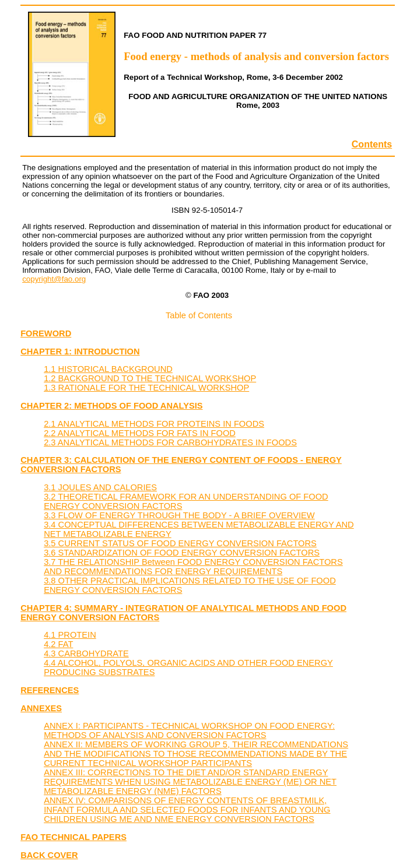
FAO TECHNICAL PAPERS (73, 837)
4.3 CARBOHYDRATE (86, 653)
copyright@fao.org (54, 279)
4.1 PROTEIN (70, 635)
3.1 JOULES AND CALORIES (100, 487)
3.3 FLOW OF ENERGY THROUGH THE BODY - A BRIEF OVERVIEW (179, 515)
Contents (372, 144)
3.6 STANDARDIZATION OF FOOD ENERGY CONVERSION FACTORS (182, 553)
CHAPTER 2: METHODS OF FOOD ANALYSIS (111, 406)
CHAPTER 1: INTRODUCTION (80, 352)
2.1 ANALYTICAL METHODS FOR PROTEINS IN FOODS (154, 424)
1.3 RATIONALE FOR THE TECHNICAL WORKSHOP (146, 388)
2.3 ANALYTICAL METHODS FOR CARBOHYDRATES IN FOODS (170, 442)
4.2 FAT (58, 644)
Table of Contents (199, 315)
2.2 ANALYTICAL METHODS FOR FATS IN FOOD (140, 433)
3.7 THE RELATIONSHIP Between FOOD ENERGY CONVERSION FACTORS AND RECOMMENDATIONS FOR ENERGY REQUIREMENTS (193, 567)
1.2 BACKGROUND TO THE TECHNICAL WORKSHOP (150, 378)
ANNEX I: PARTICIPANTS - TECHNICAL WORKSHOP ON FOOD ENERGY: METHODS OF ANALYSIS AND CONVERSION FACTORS (189, 730)
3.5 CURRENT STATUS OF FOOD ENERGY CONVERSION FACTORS (180, 543)
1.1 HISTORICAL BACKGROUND (108, 369)
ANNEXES (41, 708)
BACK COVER (49, 855)
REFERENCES (50, 690)
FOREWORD (46, 333)
